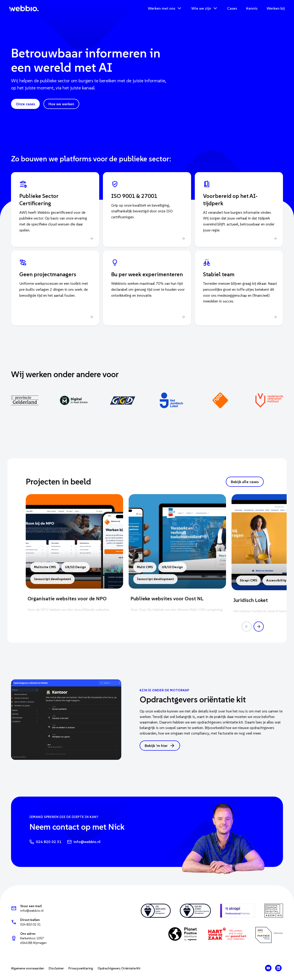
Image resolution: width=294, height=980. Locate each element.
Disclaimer (56, 968)
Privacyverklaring (81, 968)
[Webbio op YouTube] (268, 968)
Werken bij (276, 8)
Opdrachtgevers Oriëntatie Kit (119, 968)
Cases (232, 8)
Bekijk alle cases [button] (245, 482)
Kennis (252, 8)
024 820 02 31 (45, 842)
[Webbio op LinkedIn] (278, 968)
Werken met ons (165, 8)
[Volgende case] (259, 627)
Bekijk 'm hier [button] (160, 746)
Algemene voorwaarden (28, 968)
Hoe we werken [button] (61, 104)
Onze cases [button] (25, 104)
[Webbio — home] (24, 8)
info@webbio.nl (84, 842)
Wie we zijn (205, 8)
